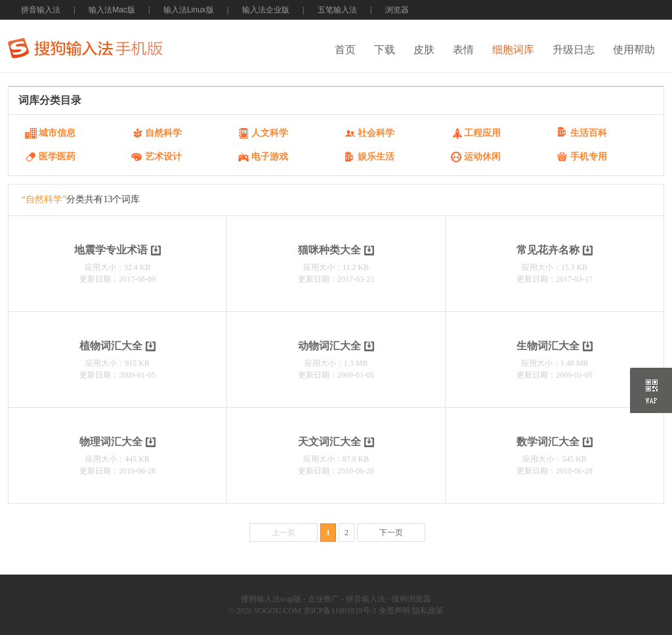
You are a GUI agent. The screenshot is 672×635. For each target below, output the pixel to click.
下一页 (391, 533)
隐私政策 (428, 611)
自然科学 (163, 133)
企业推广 (324, 599)
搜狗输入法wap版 (271, 599)
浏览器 (397, 10)
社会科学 (376, 133)
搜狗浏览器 (411, 599)
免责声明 (394, 611)
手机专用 (589, 157)
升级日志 (574, 50)
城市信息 (57, 133)
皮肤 (424, 50)
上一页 (283, 533)
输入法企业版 (266, 10)
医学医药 (57, 157)
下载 (385, 50)
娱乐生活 (376, 157)
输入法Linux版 (189, 10)
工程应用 (482, 133)
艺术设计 (163, 157)
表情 (463, 50)
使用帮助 (634, 50)
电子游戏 (270, 157)
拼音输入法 (41, 10)
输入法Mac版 (112, 10)
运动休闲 (482, 157)
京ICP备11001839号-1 (340, 611)
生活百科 (589, 133)
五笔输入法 (337, 10)
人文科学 (270, 133)
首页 (345, 50)
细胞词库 (513, 50)
